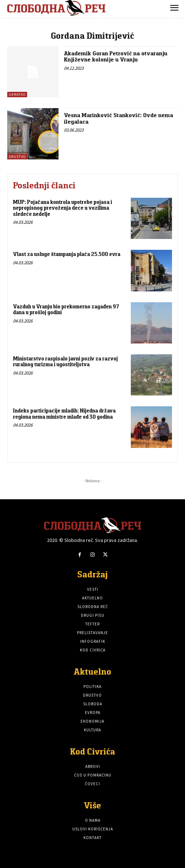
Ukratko (17, 95)
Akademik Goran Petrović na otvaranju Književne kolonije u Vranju (116, 57)
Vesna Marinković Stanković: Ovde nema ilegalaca (119, 118)
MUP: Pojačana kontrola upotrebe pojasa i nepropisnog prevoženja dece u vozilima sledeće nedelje (63, 208)
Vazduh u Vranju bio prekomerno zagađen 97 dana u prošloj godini (66, 309)
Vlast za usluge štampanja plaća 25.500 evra (67, 254)
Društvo (17, 157)
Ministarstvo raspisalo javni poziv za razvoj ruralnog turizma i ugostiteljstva (65, 362)
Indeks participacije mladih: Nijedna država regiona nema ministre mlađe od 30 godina (64, 414)
